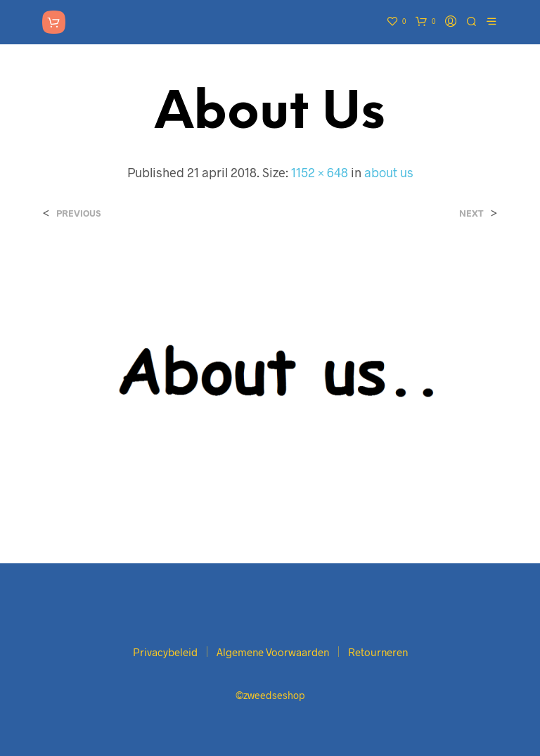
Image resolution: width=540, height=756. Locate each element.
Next (471, 213)
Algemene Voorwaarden (273, 652)
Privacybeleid (165, 652)
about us (389, 172)
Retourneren (378, 652)
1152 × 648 (320, 172)
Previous (78, 213)
